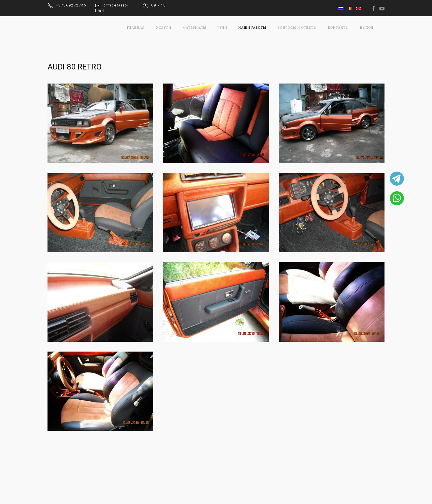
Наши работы (252, 28)
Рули (222, 28)
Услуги (164, 28)
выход (367, 28)
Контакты (338, 28)
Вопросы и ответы (297, 28)
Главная (136, 28)
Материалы (194, 28)
